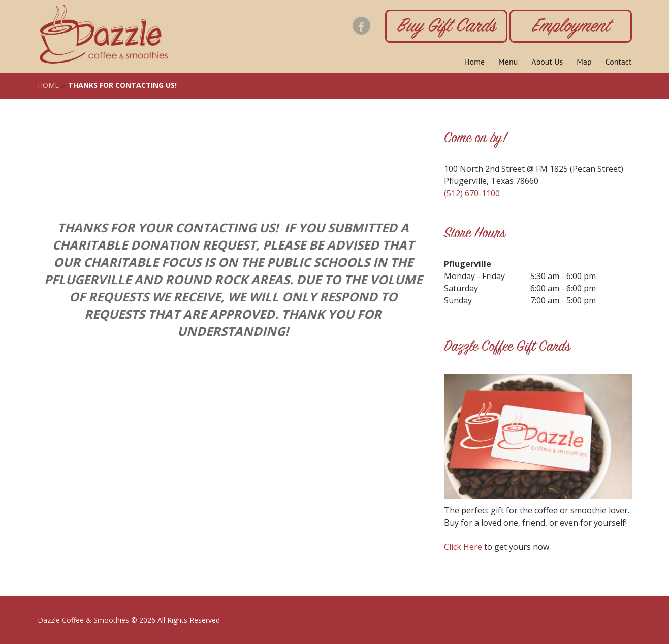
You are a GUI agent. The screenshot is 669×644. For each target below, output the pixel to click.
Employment (571, 27)
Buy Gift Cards (446, 27)
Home (474, 62)
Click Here (463, 547)
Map (584, 62)
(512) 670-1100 (472, 193)
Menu (508, 62)
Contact (619, 62)
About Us (547, 62)
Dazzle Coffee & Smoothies (83, 620)
